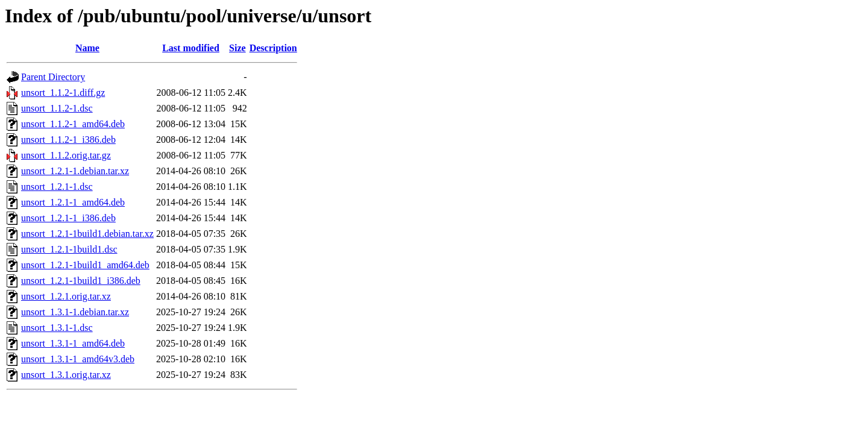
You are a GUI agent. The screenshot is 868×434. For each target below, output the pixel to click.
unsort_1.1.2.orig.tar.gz (66, 155)
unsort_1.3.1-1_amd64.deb (73, 343)
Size (237, 48)
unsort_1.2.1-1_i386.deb (68, 218)
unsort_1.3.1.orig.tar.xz (66, 375)
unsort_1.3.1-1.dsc (57, 328)
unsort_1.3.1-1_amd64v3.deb (78, 359)
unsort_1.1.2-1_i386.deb (68, 140)
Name (87, 48)
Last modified (191, 48)
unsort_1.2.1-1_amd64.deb (73, 202)
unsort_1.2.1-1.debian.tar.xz (75, 171)
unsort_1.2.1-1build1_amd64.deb (85, 265)
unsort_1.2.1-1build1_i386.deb (81, 281)
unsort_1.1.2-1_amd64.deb (73, 124)
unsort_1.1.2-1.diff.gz (63, 93)
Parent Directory (53, 77)
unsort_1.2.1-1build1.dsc (69, 249)
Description (273, 48)
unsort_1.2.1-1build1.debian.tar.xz (87, 234)
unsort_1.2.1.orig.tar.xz (66, 296)
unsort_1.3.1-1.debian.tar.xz (75, 312)
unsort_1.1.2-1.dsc (57, 108)
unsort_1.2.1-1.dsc (57, 187)
